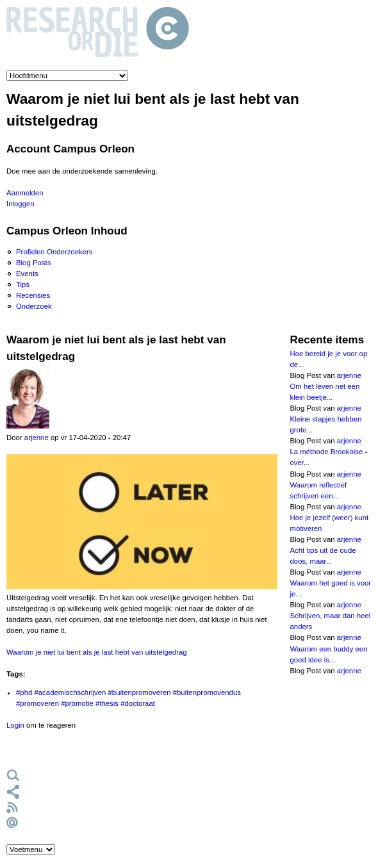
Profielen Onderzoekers (54, 252)
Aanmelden (25, 193)
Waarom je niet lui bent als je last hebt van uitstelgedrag (97, 652)
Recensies (33, 295)
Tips (23, 284)
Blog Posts (33, 263)
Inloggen (21, 204)
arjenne (37, 438)
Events (27, 274)
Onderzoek (34, 306)
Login (15, 725)
